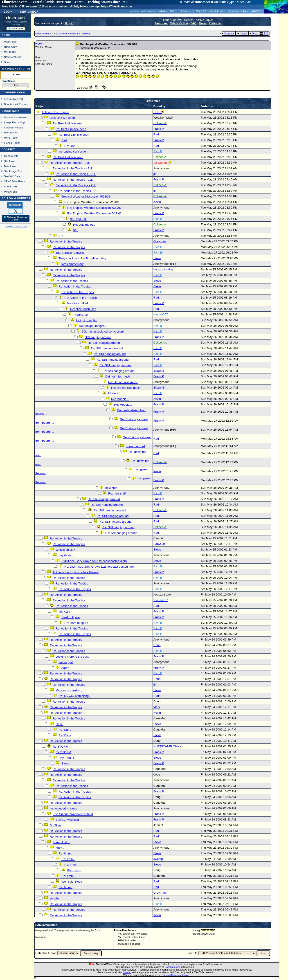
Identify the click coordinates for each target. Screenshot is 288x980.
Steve (157, 258)
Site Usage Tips (13, 171)
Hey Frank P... (68, 758)
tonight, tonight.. (87, 320)
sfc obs (54, 898)
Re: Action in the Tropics (66, 242)
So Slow (55, 825)
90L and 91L (79, 219)
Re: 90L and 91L (84, 225)
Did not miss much (118, 376)
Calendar (215, 23)
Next (254, 33)
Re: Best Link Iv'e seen (68, 123)
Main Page (10, 42)
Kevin (39, 44)
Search (8, 62)
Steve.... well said (67, 820)
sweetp (158, 859)
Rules (203, 23)
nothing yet (66, 662)
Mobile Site (11, 192)
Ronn (157, 645)
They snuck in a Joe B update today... (83, 258)
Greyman (160, 241)
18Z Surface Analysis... (71, 253)
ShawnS (159, 371)
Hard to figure (71, 617)
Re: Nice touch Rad (83, 309)
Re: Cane (65, 730)
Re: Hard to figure (76, 623)
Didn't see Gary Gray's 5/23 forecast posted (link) (94, 561)
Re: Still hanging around (104, 343)
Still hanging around (98, 337)
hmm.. (60, 848)
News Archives (13, 57)
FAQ (194, 23)
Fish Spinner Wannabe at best (73, 814)
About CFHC (11, 186)
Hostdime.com (172, 967)
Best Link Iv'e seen (62, 118)
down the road (135, 446)
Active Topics (205, 20)
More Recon (11, 138)
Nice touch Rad (78, 303)
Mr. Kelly (64, 612)
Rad (156, 134)
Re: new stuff (117, 493)
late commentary (73, 264)
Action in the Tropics (55, 112)
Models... (114, 393)
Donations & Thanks (16, 104)
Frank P (159, 129)
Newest (18, 99)
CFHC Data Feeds (15, 181)
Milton (187, 11)
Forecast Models (14, 127)
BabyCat (159, 544)
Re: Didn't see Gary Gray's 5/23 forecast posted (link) (100, 567)
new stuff (111, 488)
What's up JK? (65, 550)
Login (8, 11)
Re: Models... (120, 399)
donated (127, 972)
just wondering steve (63, 808)
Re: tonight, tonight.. (92, 326)
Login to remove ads (16, 226)
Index (242, 33)
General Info (11, 156)
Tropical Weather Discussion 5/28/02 (86, 197)
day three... (66, 555)
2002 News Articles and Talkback (73, 34)
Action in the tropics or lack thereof (75, 572)
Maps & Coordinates (16, 117)
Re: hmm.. (65, 853)
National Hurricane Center (176, 975)
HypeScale (8, 81)
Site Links (10, 161)
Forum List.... (61, 842)
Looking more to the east (72, 657)
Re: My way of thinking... (75, 696)
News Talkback (44, 34)
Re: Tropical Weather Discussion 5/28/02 (94, 208)
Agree (65, 668)
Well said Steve (72, 882)
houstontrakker (163, 269)
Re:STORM (60, 747)
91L (76, 230)
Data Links (10, 166)
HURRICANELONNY (168, 746)
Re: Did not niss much (123, 382)
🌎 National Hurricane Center (16, 218)
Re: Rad (70, 146)
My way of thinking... (69, 690)
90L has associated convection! (103, 332)
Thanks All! (80, 315)
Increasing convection (73, 152)
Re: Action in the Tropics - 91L (70, 163)
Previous (228, 33)
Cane (59, 724)
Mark (157, 707)
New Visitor (29, 11)
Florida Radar (12, 143)
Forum (8, 99)
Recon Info (10, 132)
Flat (264, 33)
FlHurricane (16, 18)
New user (161, 23)
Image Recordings (15, 122)
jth (155, 174)
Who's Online (179, 23)
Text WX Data (12, 176)
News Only (10, 47)
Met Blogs (10, 52)
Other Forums (172, 20)
